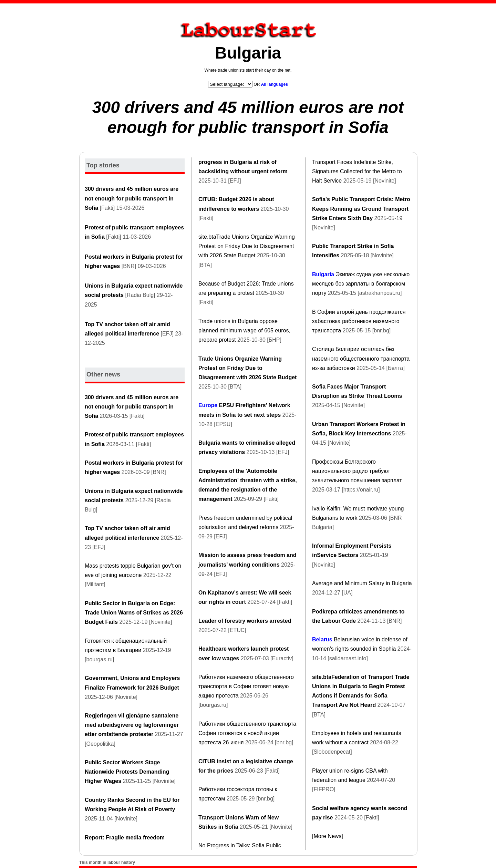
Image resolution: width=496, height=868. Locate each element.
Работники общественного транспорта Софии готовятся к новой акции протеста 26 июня (247, 733)
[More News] (328, 836)
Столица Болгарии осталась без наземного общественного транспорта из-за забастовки (361, 358)
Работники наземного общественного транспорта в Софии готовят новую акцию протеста (246, 686)
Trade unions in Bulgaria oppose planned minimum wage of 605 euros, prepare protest (244, 330)
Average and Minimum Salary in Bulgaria (362, 583)
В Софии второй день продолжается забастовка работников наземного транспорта (359, 321)
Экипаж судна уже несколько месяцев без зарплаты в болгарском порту (361, 284)
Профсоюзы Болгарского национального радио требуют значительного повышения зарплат (357, 471)
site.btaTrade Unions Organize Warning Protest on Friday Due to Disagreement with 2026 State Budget (247, 246)
